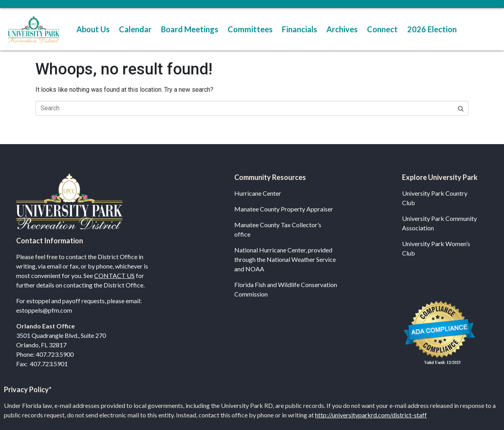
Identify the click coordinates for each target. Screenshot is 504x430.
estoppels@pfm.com (44, 310)
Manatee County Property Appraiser (284, 209)
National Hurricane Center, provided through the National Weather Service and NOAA (285, 259)
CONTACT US (114, 275)
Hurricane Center (258, 193)
